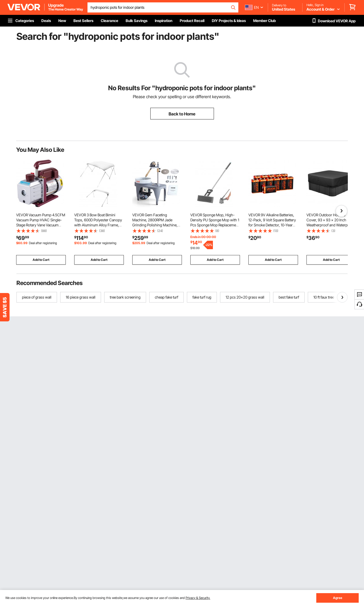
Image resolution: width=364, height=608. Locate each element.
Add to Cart (41, 260)
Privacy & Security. (198, 598)
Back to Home (182, 114)
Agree (338, 598)
